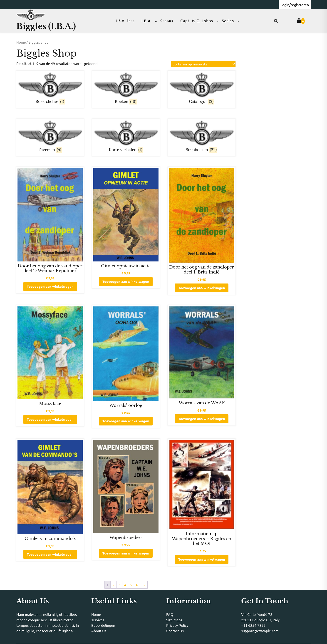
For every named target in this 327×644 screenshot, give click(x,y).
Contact (167, 21)
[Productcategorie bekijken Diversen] (50, 137)
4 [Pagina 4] (125, 585)
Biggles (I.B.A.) (46, 26)
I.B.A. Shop (125, 21)
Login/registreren (295, 5)
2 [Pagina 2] (113, 585)
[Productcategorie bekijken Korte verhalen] (126, 137)
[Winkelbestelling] (203, 64)
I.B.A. (147, 21)
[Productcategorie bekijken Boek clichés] (50, 89)
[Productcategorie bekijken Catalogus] (202, 89)
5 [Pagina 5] (131, 585)
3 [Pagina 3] (119, 585)
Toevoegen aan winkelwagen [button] (50, 286)
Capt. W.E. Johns (197, 21)
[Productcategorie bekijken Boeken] (126, 89)
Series (228, 21)
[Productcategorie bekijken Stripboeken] (202, 137)
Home (21, 42)
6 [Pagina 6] (137, 585)
